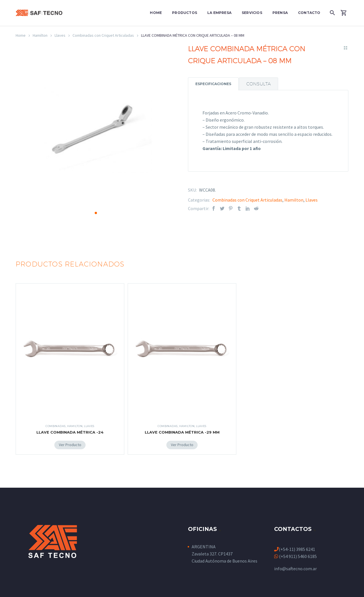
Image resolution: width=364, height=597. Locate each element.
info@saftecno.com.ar (295, 564)
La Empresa (219, 13)
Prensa (280, 13)
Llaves (60, 35)
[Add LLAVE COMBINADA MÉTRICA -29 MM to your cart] (182, 440)
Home (156, 13)
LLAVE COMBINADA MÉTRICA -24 (70, 427)
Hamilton (40, 35)
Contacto (309, 13)
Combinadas (56, 421)
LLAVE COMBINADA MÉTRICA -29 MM (182, 427)
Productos (185, 13)
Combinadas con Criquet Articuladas (103, 35)
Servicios (252, 13)
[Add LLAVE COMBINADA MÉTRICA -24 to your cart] (70, 440)
